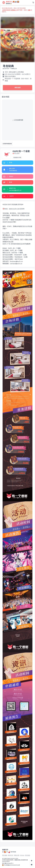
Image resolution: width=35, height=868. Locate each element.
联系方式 (11, 855)
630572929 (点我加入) (10, 10)
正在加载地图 (19, 120)
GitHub (22, 855)
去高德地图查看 (7, 144)
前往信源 (18, 88)
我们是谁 (5, 855)
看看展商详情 (17, 158)
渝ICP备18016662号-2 (8, 863)
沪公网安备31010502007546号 (12, 865)
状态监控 (27, 855)
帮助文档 (17, 855)
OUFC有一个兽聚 (21, 151)
